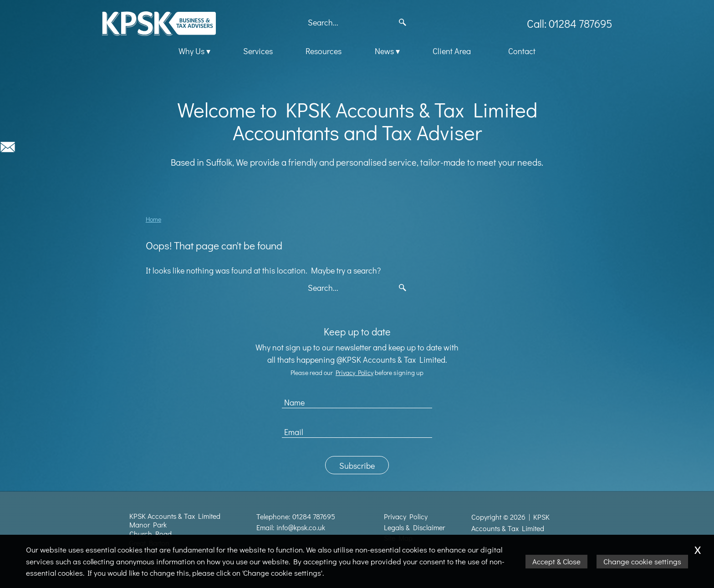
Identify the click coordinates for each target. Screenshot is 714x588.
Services (258, 51)
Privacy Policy (354, 373)
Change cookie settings (642, 561)
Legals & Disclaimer (414, 527)
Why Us (191, 51)
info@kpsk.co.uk (301, 527)
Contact (522, 51)
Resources (324, 51)
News (384, 51)
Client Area (452, 51)
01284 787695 (314, 517)
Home (153, 219)
